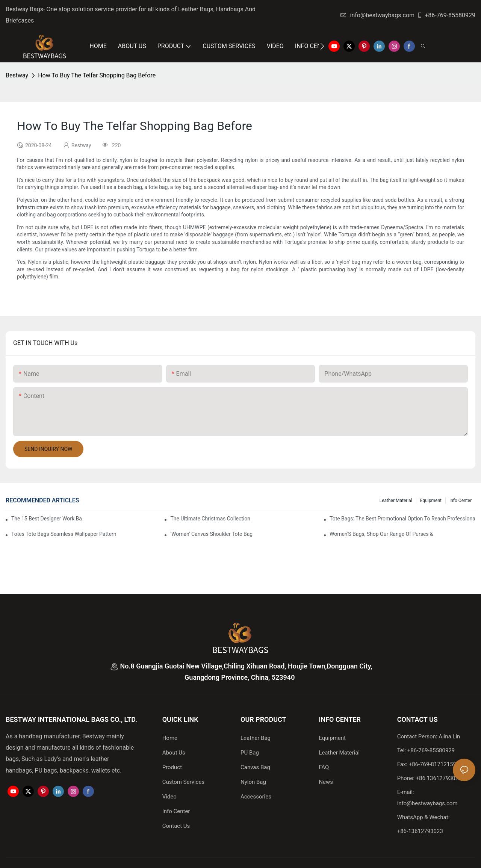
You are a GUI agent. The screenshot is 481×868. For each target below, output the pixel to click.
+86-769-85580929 (446, 15)
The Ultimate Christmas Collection (210, 519)
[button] (322, 46)
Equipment (431, 501)
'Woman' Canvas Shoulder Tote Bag (211, 534)
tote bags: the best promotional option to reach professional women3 (402, 519)
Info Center (461, 501)
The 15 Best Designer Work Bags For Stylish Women (46, 519)
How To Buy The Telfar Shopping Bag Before (97, 75)
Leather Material (396, 501)
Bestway (17, 75)
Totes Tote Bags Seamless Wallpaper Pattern (64, 534)
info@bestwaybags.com (378, 15)
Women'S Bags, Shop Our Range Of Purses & (381, 534)
